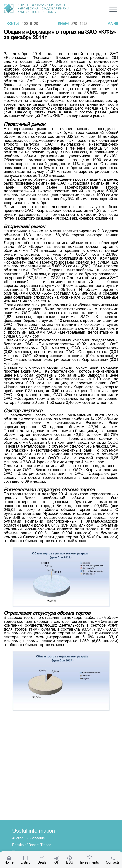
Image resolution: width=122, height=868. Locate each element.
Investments (89, 860)
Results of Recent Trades (32, 845)
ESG (70, 860)
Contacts (113, 860)
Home (9, 860)
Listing (26, 860)
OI (56, 860)
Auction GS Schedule (28, 838)
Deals (42, 860)
